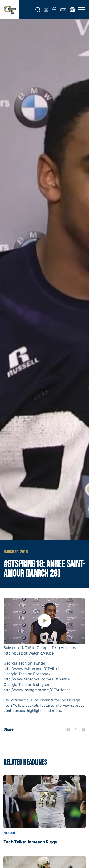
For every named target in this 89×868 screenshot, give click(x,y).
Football (9, 833)
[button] (38, 10)
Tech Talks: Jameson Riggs (30, 842)
